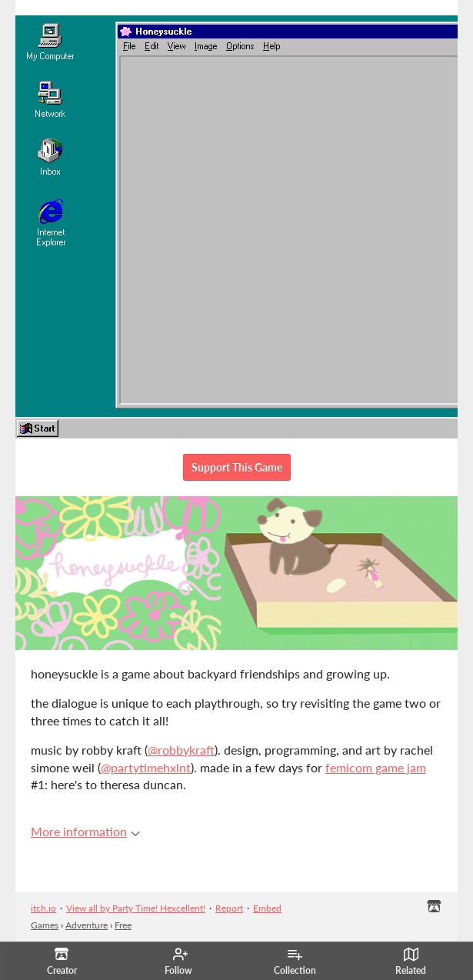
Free (123, 925)
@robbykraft (181, 750)
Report (229, 908)
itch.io (43, 908)
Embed (267, 908)
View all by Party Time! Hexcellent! (136, 908)
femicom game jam (376, 767)
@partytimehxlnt (146, 767)
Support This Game (237, 467)
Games (45, 925)
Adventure (87, 925)
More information (85, 831)
